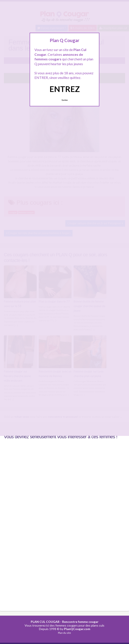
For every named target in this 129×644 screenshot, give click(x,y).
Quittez (65, 100)
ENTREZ (65, 89)
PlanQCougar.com (77, 629)
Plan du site (64, 633)
